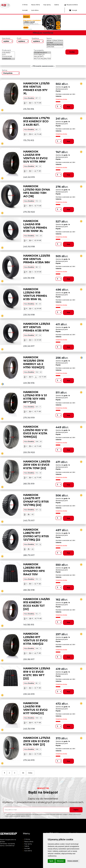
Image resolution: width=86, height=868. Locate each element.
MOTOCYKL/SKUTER (42, 59)
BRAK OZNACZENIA (55, 41)
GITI (8, 55)
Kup (68, 107)
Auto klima (35, 10)
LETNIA (55, 43)
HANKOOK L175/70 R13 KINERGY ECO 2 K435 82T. (37, 121)
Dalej (30, 773)
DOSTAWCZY (42, 55)
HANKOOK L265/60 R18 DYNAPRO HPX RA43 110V (34, 569)
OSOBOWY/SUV (42, 53)
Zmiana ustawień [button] (73, 861)
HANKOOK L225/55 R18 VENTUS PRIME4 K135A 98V (37, 259)
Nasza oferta (35, 5)
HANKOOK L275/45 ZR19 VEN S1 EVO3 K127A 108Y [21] (37, 741)
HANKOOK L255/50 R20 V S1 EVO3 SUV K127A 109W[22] (35, 432)
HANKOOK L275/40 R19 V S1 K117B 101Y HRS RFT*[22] (35, 397)
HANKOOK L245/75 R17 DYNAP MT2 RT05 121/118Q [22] (36, 500)
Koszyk (73, 10)
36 (23, 773)
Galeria (56, 5)
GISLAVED (8, 53)
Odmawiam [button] (60, 861)
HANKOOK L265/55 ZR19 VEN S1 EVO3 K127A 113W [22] (37, 465)
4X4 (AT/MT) (42, 57)
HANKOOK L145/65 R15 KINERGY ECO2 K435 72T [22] (37, 604)
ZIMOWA (55, 47)
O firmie (25, 5)
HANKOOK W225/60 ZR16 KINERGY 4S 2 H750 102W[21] (34, 362)
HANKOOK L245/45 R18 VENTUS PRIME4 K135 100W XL (35, 226)
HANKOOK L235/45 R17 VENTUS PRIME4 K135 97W (37, 327)
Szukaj (72, 52)
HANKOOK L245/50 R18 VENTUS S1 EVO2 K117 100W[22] (35, 708)
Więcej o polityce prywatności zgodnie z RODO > (18, 816)
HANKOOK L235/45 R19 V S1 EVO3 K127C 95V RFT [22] (37, 673)
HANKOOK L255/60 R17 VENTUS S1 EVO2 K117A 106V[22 (35, 639)
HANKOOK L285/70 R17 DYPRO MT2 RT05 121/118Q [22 (36, 535)
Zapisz (76, 810)
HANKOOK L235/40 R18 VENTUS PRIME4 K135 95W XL (35, 294)
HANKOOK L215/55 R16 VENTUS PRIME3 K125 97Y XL (36, 88)
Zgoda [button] (51, 861)
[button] (20, 22)
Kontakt (25, 10)
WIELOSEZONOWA (55, 45)
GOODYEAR (8, 57)
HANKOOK (8, 59)
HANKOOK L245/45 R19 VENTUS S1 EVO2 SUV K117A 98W (35, 157)
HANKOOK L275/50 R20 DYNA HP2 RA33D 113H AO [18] (37, 191)
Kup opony (47, 5)
